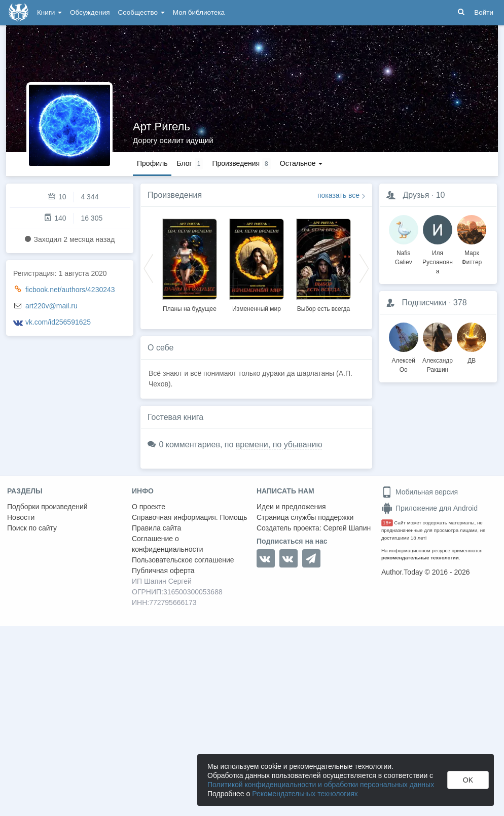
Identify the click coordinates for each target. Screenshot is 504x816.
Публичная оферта (163, 571)
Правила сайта (156, 528)
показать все (338, 195)
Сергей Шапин (347, 528)
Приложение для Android (429, 508)
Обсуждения (90, 12)
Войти (484, 12)
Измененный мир (257, 309)
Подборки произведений (47, 507)
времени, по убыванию (279, 445)
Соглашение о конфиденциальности (168, 544)
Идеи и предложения (291, 507)
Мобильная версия (420, 492)
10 (441, 195)
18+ (387, 523)
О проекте (149, 507)
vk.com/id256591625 (58, 322)
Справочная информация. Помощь (190, 517)
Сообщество (141, 12)
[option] (190, 264)
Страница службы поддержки (305, 517)
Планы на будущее (190, 309)
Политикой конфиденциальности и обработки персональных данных (321, 785)
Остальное (301, 163)
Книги (49, 12)
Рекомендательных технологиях (305, 794)
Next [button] (364, 268)
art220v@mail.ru (51, 306)
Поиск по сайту (32, 528)
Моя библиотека (199, 12)
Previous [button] (149, 268)
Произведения (175, 195)
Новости (21, 517)
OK (468, 780)
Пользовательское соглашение (183, 560)
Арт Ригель (161, 127)
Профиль (152, 163)
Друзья (416, 195)
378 (460, 303)
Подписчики (424, 303)
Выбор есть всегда (323, 309)
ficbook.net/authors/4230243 (70, 290)
